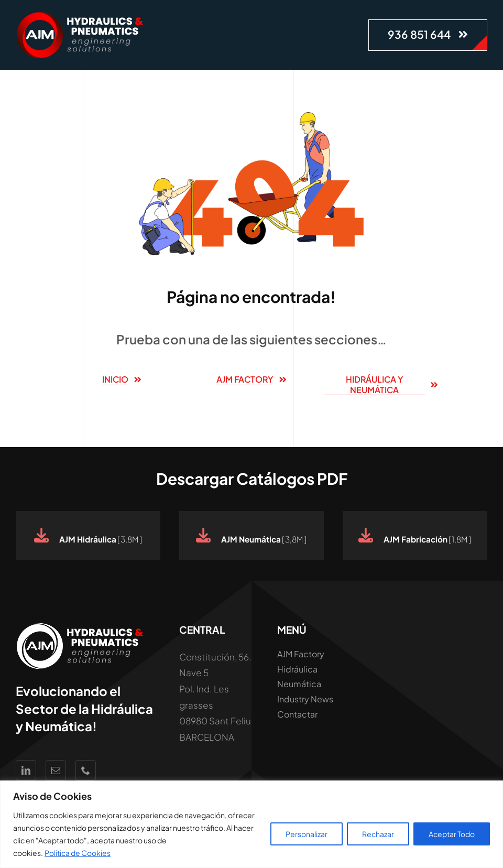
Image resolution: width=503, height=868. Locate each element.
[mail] (56, 770)
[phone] (86, 770)
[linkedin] (26, 770)
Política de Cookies (78, 853)
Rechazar (378, 834)
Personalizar (307, 834)
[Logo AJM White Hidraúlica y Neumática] (81, 16)
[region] (251, 824)
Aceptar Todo (452, 834)
